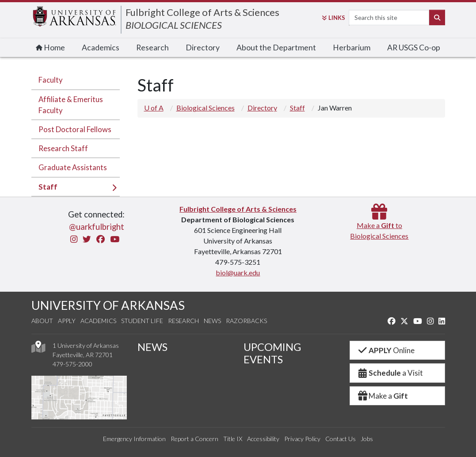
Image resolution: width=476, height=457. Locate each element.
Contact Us (341, 439)
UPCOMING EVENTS (272, 353)
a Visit (390, 373)
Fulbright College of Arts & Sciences (202, 12)
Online (386, 350)
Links (333, 18)
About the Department (276, 48)
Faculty (51, 80)
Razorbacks (246, 321)
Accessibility (263, 439)
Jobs (367, 439)
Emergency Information (134, 439)
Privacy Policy (302, 439)
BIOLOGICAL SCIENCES (174, 25)
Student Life (142, 321)
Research (152, 48)
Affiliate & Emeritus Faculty (71, 105)
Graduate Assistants (73, 167)
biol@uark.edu (238, 272)
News (212, 321)
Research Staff (63, 148)
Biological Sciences (206, 108)
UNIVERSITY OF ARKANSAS (108, 305)
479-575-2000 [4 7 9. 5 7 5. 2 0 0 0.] (72, 364)
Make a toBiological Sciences (379, 225)
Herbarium (352, 48)
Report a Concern (194, 439)
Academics (101, 48)
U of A (154, 108)
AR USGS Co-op (414, 48)
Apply (67, 321)
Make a (383, 396)
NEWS (152, 347)
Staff (48, 187)
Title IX (233, 439)
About (42, 321)
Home (50, 48)
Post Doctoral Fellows (75, 129)
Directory (203, 48)
